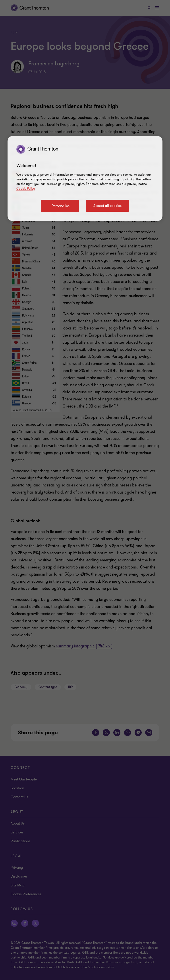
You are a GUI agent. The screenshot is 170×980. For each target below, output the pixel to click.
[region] (85, 178)
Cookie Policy (26, 189)
